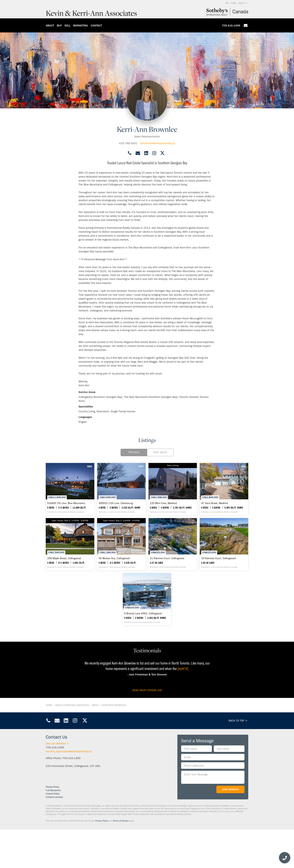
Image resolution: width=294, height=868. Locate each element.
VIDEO (106, 466)
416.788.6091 (128, 143)
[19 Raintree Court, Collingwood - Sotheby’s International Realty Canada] (147, 632)
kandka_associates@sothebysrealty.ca (69, 790)
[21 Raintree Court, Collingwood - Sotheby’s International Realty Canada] (79, 632)
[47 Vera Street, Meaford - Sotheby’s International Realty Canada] (79, 564)
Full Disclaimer (53, 829)
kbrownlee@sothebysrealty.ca (158, 143)
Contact (96, 26)
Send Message (230, 828)
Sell (67, 26)
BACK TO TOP (238, 759)
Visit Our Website (58, 782)
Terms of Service (121, 860)
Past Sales (160, 452)
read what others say (147, 729)
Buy (59, 26)
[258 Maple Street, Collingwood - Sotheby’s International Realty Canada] (147, 564)
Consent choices (54, 836)
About (50, 26)
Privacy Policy (52, 826)
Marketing (81, 26)
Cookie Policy (53, 832)
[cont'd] (183, 707)
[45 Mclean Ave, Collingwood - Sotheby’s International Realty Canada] (215, 564)
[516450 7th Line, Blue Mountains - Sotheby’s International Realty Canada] (79, 496)
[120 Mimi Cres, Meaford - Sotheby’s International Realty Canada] (215, 496)
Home (49, 744)
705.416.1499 (231, 26)
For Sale (134, 452)
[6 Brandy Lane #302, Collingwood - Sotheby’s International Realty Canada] (215, 632)
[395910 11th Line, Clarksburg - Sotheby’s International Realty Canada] (147, 496)
